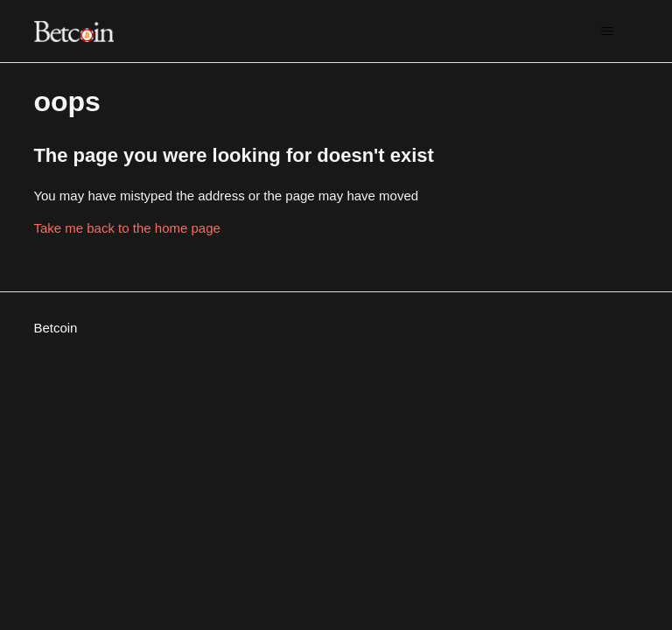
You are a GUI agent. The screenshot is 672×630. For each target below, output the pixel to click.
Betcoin (55, 328)
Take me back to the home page (126, 228)
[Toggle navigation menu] (608, 31)
